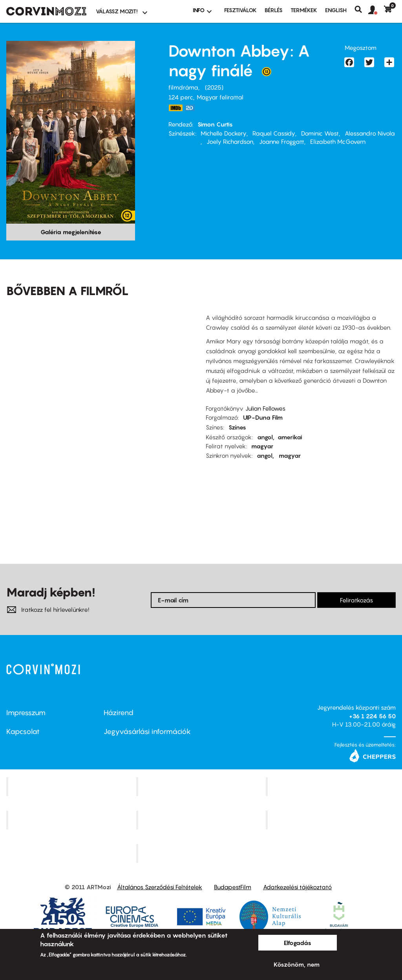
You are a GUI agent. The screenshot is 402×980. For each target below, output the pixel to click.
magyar (262, 446)
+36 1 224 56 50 (372, 716)
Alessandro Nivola (370, 133)
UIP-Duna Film (263, 417)
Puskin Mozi (72, 820)
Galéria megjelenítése (71, 232)
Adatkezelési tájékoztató (297, 887)
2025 (214, 87)
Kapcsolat (23, 731)
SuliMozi (202, 820)
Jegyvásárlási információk (147, 731)
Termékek (304, 10)
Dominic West (320, 133)
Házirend (119, 713)
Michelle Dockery (224, 133)
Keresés (361, 9)
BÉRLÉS (274, 10)
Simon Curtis (215, 124)
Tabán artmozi (332, 820)
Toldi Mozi (202, 853)
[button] (376, 10)
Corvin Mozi (72, 787)
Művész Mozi (332, 787)
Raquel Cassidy (274, 133)
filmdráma (183, 87)
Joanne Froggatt (282, 141)
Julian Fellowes (265, 408)
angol (265, 437)
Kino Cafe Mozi (202, 787)
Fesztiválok (240, 10)
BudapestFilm (233, 887)
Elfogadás (298, 943)
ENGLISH (336, 10)
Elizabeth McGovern (338, 141)
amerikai (290, 437)
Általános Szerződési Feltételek (160, 887)
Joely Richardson (230, 141)
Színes (237, 427)
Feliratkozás (356, 600)
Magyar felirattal (220, 97)
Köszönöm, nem (297, 964)
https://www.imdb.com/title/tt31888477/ (175, 108)
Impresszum (26, 713)
